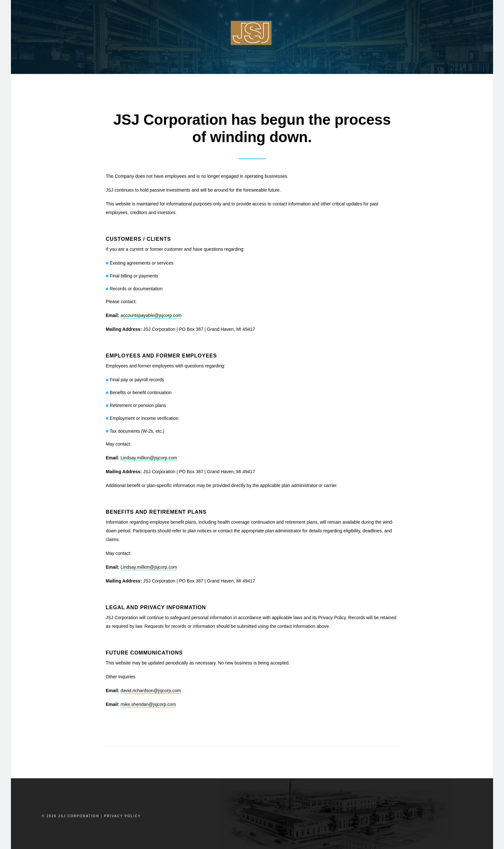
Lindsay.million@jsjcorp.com (149, 458)
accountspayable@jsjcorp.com (151, 315)
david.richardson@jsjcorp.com (151, 691)
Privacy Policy (122, 816)
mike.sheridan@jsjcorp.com (148, 704)
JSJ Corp (252, 33)
